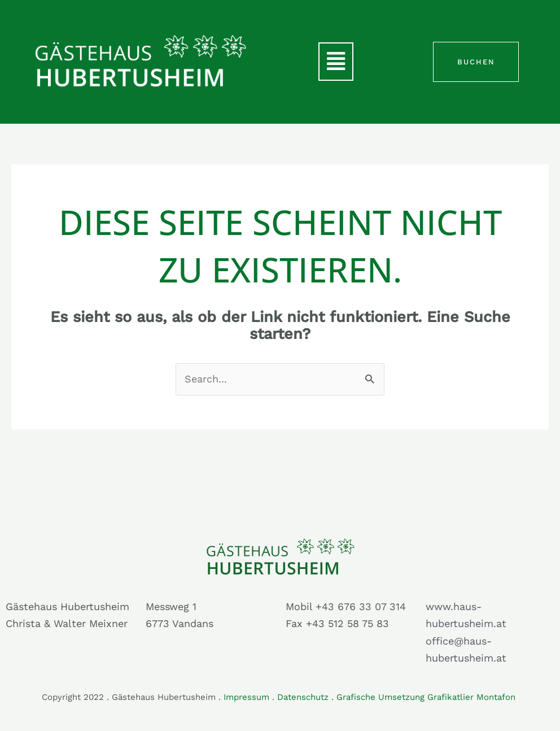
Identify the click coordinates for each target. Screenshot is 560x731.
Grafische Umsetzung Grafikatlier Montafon (427, 697)
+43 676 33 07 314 (361, 606)
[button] (336, 62)
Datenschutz (303, 697)
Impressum (246, 697)
